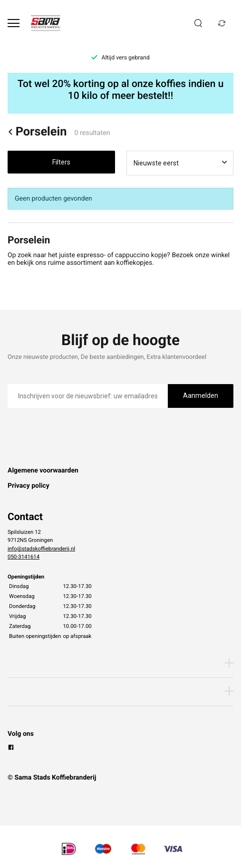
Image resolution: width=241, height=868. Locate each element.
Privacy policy (29, 486)
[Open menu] (14, 23)
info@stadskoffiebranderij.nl (41, 549)
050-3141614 (24, 557)
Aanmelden (201, 395)
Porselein (37, 132)
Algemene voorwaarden (43, 471)
